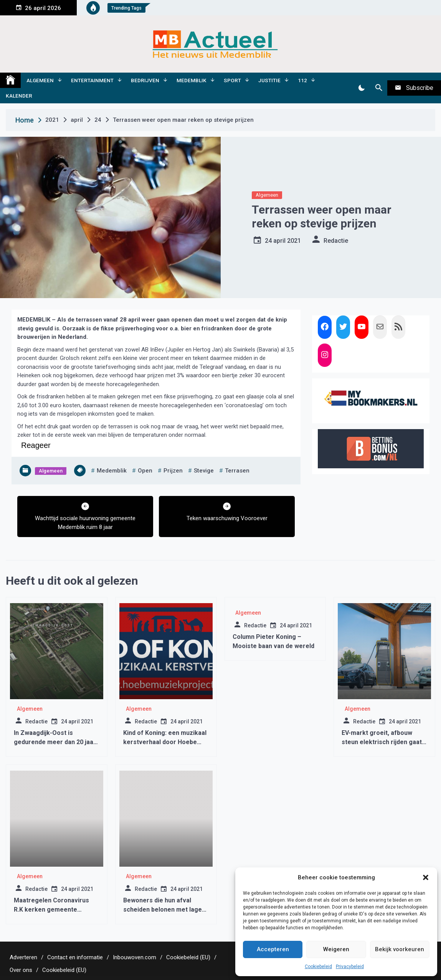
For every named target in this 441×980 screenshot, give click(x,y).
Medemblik (192, 80)
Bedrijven (145, 80)
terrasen (237, 471)
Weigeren (336, 949)
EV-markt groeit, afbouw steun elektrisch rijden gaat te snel (382, 742)
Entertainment (92, 80)
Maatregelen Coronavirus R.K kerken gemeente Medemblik (51, 910)
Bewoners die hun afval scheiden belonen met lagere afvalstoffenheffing (166, 910)
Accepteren (273, 949)
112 (302, 80)
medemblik (112, 471)
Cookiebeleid (318, 967)
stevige (204, 471)
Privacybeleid (350, 967)
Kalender (19, 96)
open (145, 471)
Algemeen (40, 80)
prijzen (173, 471)
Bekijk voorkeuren (400, 949)
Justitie (269, 80)
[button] (426, 877)
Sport (232, 80)
